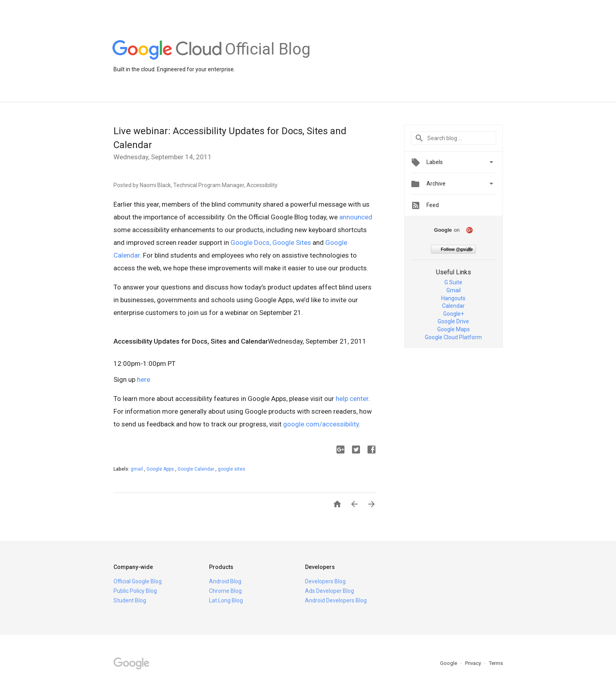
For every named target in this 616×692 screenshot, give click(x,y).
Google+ (454, 314)
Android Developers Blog (336, 600)
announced (356, 217)
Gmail (454, 290)
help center (352, 399)
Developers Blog (325, 581)
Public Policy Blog (135, 591)
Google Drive (453, 321)
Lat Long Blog (226, 600)
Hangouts (453, 298)
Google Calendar (197, 469)
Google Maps (454, 329)
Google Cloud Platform (453, 337)
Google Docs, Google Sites (271, 242)
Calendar (453, 306)
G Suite (453, 282)
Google (449, 663)
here (144, 379)
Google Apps (161, 469)
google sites (232, 469)
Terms (496, 663)
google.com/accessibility (321, 424)
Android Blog (225, 581)
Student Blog (130, 600)
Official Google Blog (138, 581)
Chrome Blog (225, 591)
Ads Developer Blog (330, 591)
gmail (137, 469)
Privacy (474, 663)
